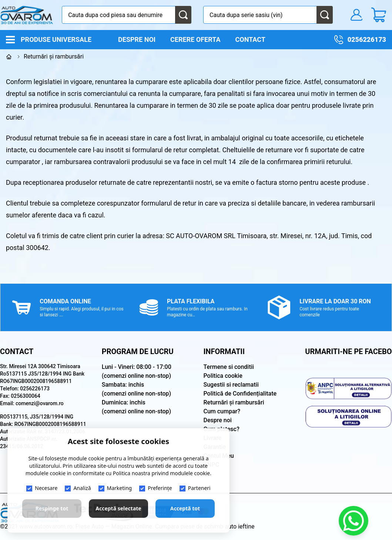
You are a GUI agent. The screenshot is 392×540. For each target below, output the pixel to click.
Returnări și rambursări (234, 402)
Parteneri (195, 488)
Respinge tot (52, 508)
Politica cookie (223, 376)
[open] (100, 39)
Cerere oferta (195, 39)
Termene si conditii (229, 367)
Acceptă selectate (118, 508)
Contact (250, 39)
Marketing (115, 488)
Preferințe (156, 488)
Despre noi (137, 39)
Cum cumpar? (222, 411)
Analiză (78, 488)
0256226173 (367, 39)
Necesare (42, 488)
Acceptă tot (185, 508)
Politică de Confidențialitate (240, 394)
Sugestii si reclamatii (231, 385)
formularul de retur (160, 150)
